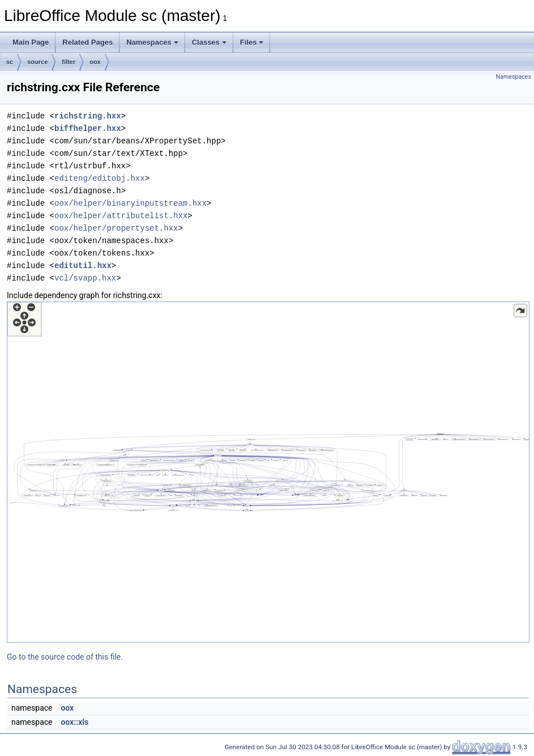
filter (69, 62)
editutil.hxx (83, 266)
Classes (209, 42)
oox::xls (74, 722)
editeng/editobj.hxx (100, 178)
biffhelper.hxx (88, 128)
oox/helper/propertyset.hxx (116, 228)
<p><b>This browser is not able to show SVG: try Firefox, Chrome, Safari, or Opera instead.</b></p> (268, 472)
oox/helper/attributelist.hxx (121, 216)
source (37, 62)
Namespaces (152, 42)
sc (10, 62)
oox (95, 62)
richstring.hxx (88, 116)
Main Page (31, 42)
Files (252, 42)
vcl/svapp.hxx (85, 278)
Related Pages (87, 42)
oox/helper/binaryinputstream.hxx (131, 203)
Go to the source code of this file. (65, 657)
